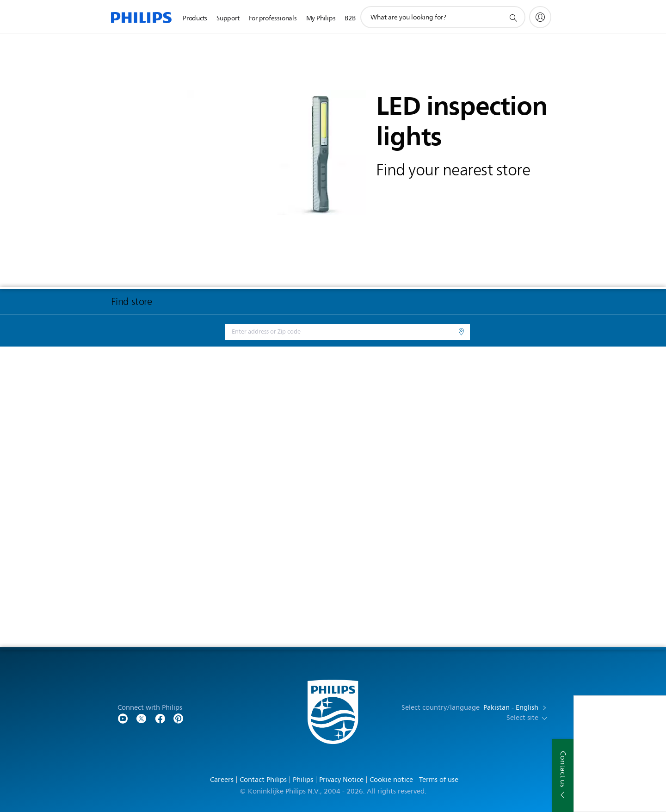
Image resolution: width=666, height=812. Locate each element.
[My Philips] (540, 17)
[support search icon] (513, 18)
